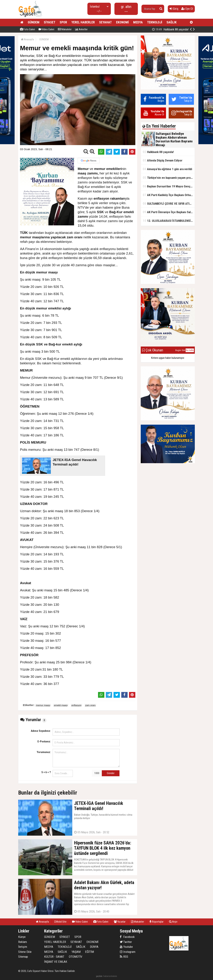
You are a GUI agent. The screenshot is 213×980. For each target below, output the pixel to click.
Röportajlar (157, 922)
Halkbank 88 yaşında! (158, 152)
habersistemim (110, 976)
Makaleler (65, 29)
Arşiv (173, 922)
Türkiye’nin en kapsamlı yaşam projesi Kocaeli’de (169, 178)
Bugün (178, 350)
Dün (184, 350)
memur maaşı (43, 705)
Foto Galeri (27, 29)
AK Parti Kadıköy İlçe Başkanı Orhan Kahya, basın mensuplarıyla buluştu (169, 195)
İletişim (23, 947)
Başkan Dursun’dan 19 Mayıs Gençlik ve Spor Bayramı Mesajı (169, 186)
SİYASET (50, 22)
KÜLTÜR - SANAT (54, 957)
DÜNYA (94, 947)
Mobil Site (60, 922)
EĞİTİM (89, 952)
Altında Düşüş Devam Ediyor (163, 160)
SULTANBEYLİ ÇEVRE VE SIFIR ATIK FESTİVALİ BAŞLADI (169, 204)
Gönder (111, 773)
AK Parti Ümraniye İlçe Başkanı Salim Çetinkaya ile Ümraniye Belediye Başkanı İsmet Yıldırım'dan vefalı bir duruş (169, 212)
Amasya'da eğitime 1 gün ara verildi (167, 169)
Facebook (127, 937)
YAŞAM (76, 952)
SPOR (63, 22)
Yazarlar (120, 922)
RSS (124, 957)
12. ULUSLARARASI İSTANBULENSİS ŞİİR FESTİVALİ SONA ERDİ (169, 221)
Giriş (174, 9)
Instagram (128, 952)
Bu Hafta (190, 350)
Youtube (126, 947)
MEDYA (138, 22)
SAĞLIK (172, 22)
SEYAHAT (105, 22)
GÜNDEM (34, 22)
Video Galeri (46, 29)
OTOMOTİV (76, 957)
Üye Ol (187, 9)
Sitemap (23, 957)
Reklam (23, 942)
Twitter (126, 942)
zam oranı (90, 705)
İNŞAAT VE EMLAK (56, 962)
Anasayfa (27, 39)
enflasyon (76, 705)
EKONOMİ (122, 22)
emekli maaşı (61, 705)
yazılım (99, 976)
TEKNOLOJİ (155, 22)
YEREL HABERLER (83, 22)
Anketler (81, 29)
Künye (22, 937)
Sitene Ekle (25, 952)
